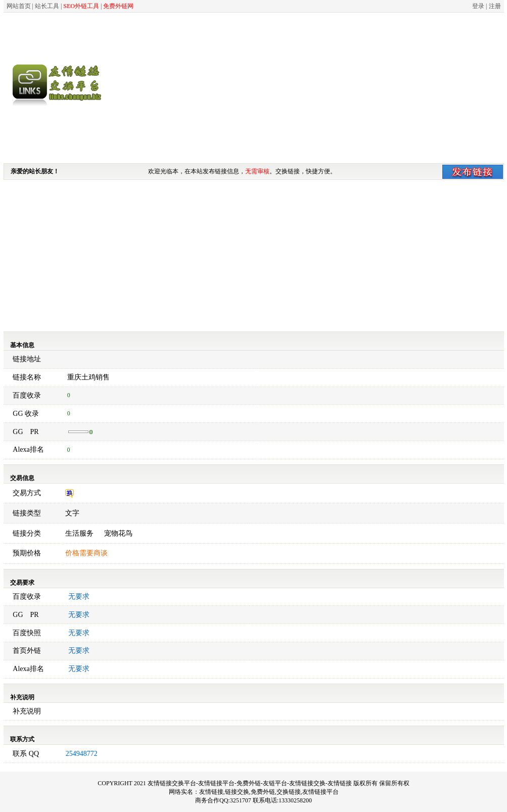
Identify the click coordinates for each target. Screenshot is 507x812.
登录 (478, 6)
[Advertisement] (325, 87)
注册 (495, 6)
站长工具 (47, 6)
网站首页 (19, 6)
